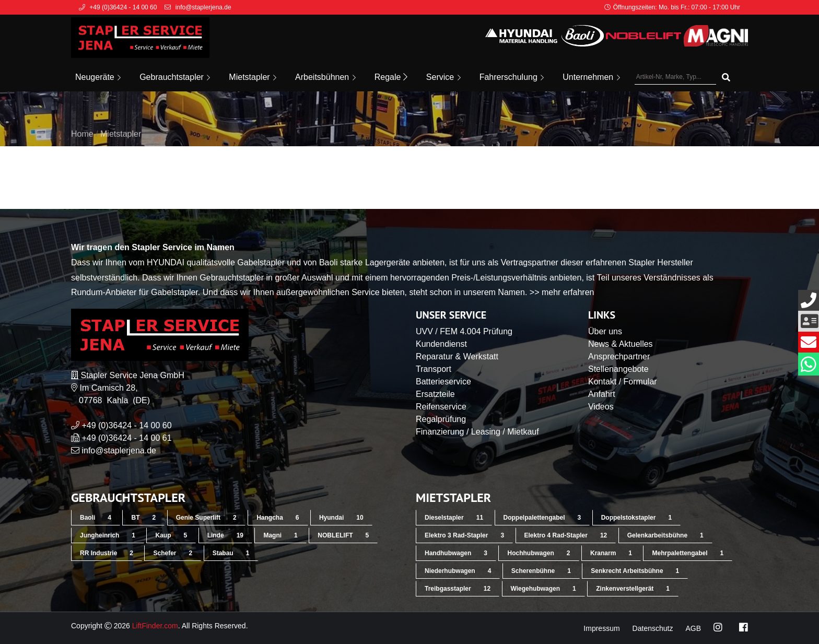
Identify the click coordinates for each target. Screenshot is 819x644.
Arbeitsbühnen (325, 77)
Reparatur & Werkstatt (457, 356)
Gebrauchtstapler (175, 77)
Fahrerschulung (512, 77)
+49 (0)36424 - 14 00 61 (126, 438)
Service (443, 77)
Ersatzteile (435, 394)
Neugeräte (98, 77)
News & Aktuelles (621, 344)
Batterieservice (443, 382)
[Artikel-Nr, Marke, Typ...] (675, 77)
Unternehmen (591, 77)
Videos (601, 407)
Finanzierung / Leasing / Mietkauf (477, 432)
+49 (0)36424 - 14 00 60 (126, 425)
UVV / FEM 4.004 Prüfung (464, 331)
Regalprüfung (441, 419)
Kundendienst (441, 344)
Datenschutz (653, 628)
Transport (434, 369)
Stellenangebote (618, 369)
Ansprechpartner (619, 356)
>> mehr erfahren (562, 292)
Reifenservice (441, 407)
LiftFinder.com (155, 626)
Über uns (605, 331)
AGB (693, 628)
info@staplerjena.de (119, 450)
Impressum (601, 628)
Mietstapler (253, 77)
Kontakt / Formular (623, 382)
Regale (391, 77)
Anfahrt (602, 394)
